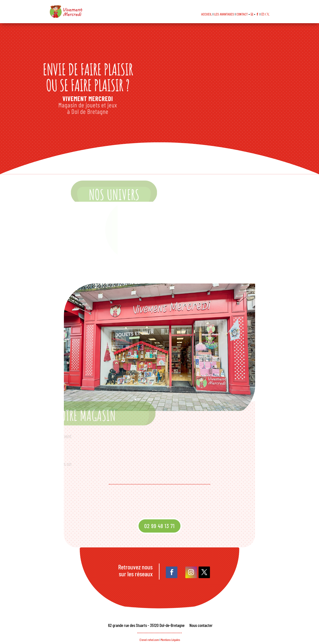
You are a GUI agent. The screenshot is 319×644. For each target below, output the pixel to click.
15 (178, 388)
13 (173, 388)
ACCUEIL (206, 14)
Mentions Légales (170, 640)
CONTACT (242, 14)
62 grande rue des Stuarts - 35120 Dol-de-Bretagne (146, 625)
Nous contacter (201, 625)
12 (170, 388)
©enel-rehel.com (149, 640)
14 (176, 388)
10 (165, 388)
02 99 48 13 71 (159, 526)
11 (168, 388)
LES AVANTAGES (224, 14)
